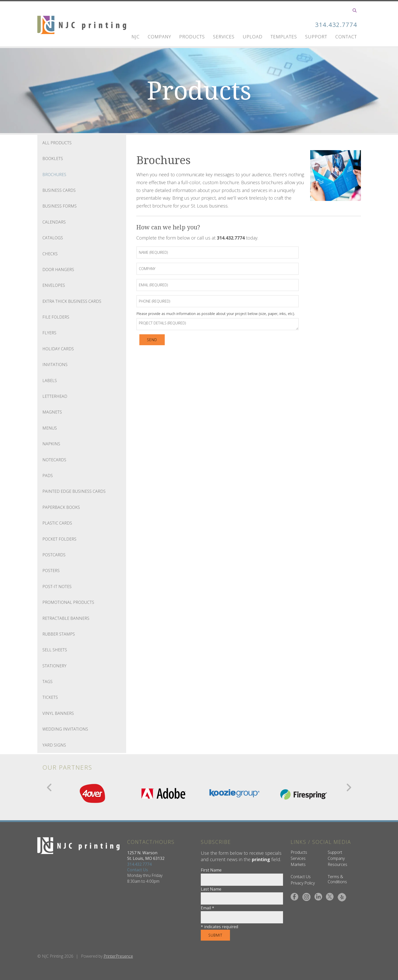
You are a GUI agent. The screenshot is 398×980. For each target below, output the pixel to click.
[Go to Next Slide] (349, 787)
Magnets (52, 412)
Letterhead (55, 396)
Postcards (54, 555)
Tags (47, 682)
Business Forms (60, 206)
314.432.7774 (336, 25)
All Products (57, 143)
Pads (48, 476)
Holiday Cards (58, 349)
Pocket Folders (59, 539)
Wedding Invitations (65, 729)
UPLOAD (253, 37)
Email (208, 908)
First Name (211, 870)
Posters (51, 571)
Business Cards (59, 190)
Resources (337, 864)
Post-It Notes (57, 587)
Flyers (49, 333)
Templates (284, 37)
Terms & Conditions (337, 879)
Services (224, 37)
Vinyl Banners (58, 713)
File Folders (56, 317)
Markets (298, 864)
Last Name (211, 889)
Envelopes (54, 285)
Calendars (54, 222)
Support (316, 37)
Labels (50, 381)
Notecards (54, 460)
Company (159, 37)
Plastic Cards (57, 523)
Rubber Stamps (59, 634)
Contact (346, 37)
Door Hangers (58, 270)
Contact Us (138, 870)
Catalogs (53, 238)
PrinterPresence (118, 956)
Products (192, 37)
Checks (50, 254)
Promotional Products (68, 602)
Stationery (54, 666)
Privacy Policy (303, 883)
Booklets (53, 159)
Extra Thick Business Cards (72, 301)
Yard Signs (54, 745)
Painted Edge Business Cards (74, 491)
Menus (50, 428)
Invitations (55, 365)
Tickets (50, 697)
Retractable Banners (66, 618)
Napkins (51, 444)
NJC (136, 37)
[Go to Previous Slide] (50, 787)
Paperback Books (61, 507)
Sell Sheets (55, 650)
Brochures (54, 175)
